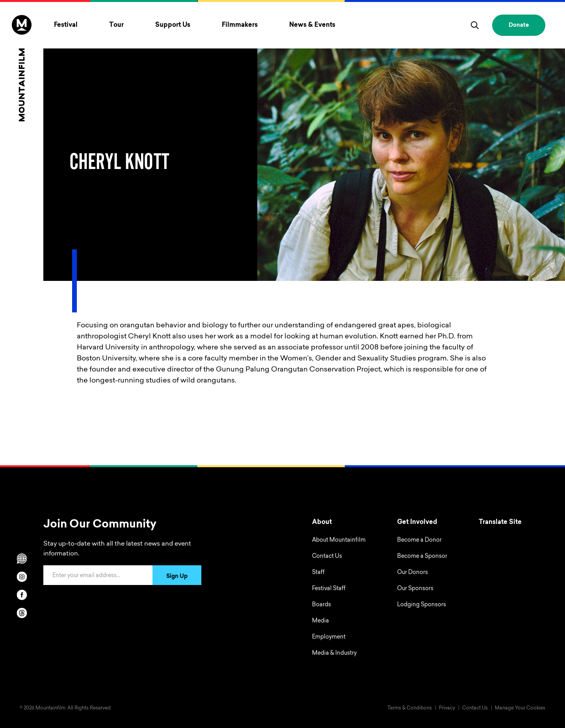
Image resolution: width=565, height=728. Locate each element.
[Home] (22, 68)
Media (321, 621)
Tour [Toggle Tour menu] (116, 25)
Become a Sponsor (422, 557)
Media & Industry (334, 654)
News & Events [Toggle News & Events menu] (312, 25)
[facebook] (22, 595)
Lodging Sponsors (422, 605)
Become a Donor (419, 540)
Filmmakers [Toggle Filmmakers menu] (240, 25)
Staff (318, 573)
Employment (329, 637)
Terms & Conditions (410, 708)
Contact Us (327, 557)
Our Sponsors (415, 589)
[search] (475, 25)
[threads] (22, 613)
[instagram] (22, 577)
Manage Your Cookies (520, 708)
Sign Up (177, 577)
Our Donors (413, 573)
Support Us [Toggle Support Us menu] (173, 25)
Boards (322, 605)
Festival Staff (329, 589)
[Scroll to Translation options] (22, 559)
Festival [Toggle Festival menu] (66, 25)
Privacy (447, 708)
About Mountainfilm (339, 540)
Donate (519, 26)
